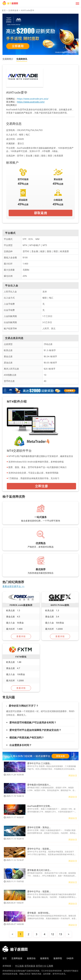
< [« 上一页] (12, 934)
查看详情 (21, 636)
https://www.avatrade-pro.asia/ (33, 99)
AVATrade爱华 (27, 10)
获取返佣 (41, 213)
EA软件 (70, 958)
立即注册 (42, 486)
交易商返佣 (13, 10)
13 (60, 934)
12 (52, 934)
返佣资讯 (44, 958)
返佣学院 (58, 958)
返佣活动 (31, 958)
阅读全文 (73, 775)
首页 (4, 10)
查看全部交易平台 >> (13, 586)
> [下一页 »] (69, 934)
